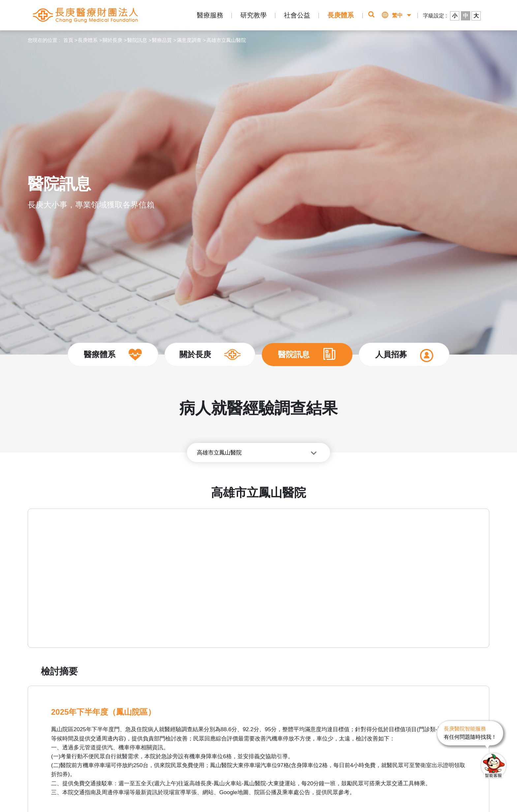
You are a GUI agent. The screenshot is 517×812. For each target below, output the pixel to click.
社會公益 (297, 15)
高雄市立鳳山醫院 (226, 40)
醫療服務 (210, 15)
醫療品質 (162, 40)
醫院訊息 (137, 40)
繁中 (397, 15)
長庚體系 (341, 15)
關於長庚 (112, 40)
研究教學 (254, 15)
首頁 (68, 40)
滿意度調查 (189, 40)
